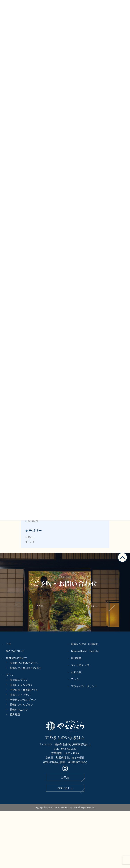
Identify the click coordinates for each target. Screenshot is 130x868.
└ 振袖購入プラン (15, 680)
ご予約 (40, 606)
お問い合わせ (90, 606)
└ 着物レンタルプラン (18, 705)
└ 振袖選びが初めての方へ (20, 663)
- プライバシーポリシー (82, 686)
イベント (30, 542)
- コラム (73, 679)
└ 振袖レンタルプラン (18, 685)
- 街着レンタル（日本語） (84, 644)
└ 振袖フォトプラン (17, 695)
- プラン (8, 675)
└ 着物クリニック (15, 710)
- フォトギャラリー (80, 665)
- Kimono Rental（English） (84, 651)
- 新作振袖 (75, 658)
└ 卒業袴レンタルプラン (19, 700)
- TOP (7, 644)
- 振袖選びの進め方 (15, 658)
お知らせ (30, 537)
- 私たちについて (13, 651)
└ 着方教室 (11, 715)
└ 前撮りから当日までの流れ (22, 668)
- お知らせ (75, 672)
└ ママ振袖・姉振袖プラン (20, 690)
